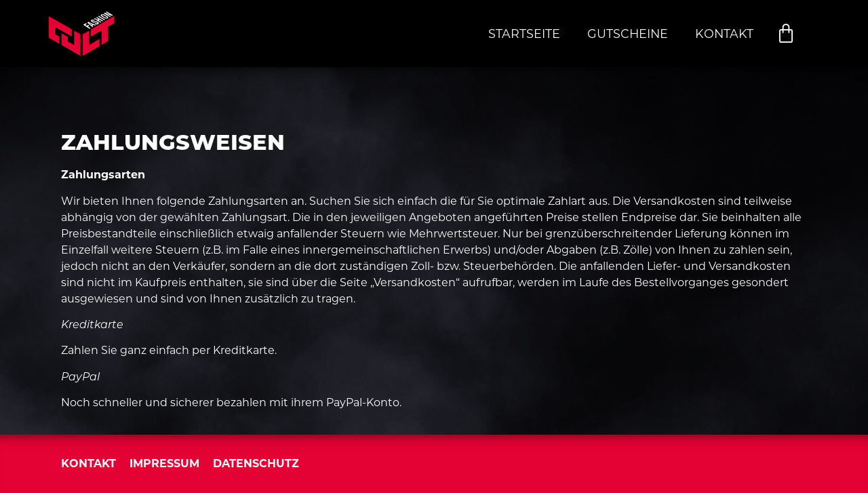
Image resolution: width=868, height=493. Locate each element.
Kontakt (724, 34)
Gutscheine (628, 34)
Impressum (164, 464)
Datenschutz (256, 464)
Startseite (524, 34)
